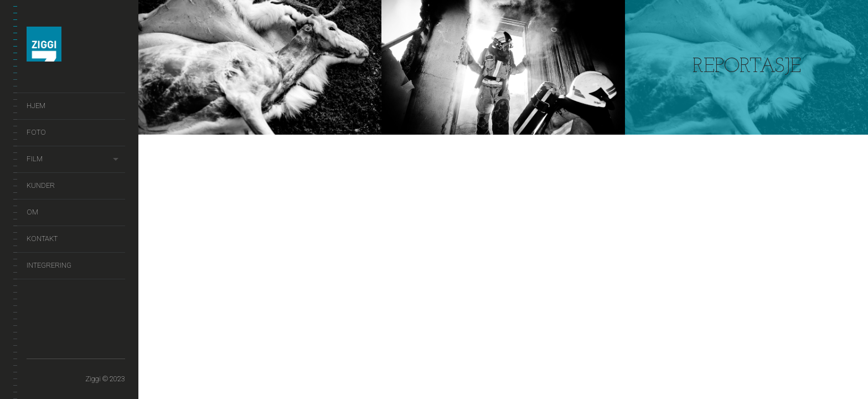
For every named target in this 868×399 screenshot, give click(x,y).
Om (32, 212)
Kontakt (42, 239)
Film (35, 159)
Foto (36, 132)
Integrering (49, 265)
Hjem (36, 106)
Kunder (41, 185)
